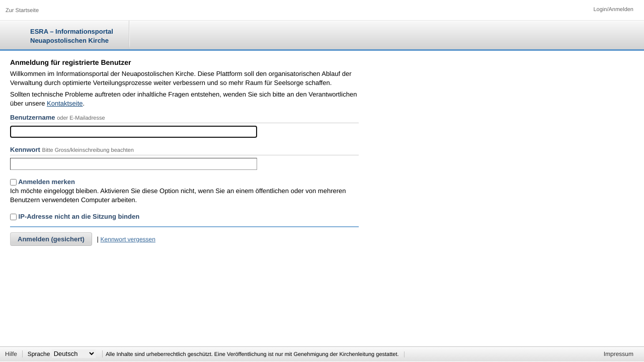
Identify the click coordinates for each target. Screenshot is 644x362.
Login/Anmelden (613, 10)
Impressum (619, 354)
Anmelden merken (43, 182)
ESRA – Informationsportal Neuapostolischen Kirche (72, 36)
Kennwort (25, 150)
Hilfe (11, 354)
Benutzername (33, 117)
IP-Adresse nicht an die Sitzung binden (75, 216)
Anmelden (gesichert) (51, 239)
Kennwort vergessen (128, 239)
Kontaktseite (65, 103)
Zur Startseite (22, 11)
